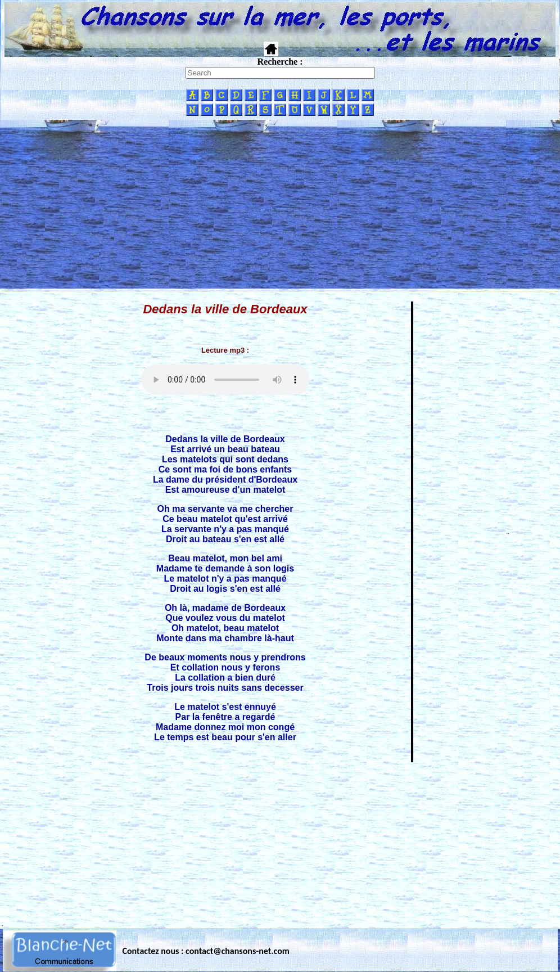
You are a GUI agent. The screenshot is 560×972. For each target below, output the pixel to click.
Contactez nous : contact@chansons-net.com (206, 951)
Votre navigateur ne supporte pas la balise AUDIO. (225, 380)
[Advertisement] (280, 204)
